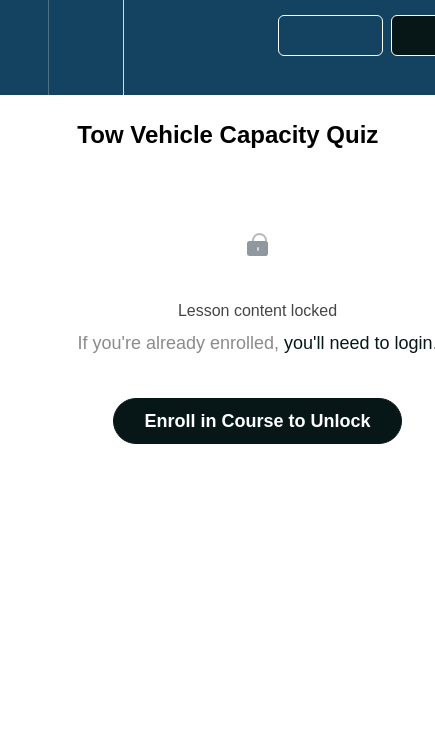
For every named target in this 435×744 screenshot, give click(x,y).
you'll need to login (358, 343)
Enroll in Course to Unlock (257, 421)
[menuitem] (85, 47)
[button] (24, 47)
